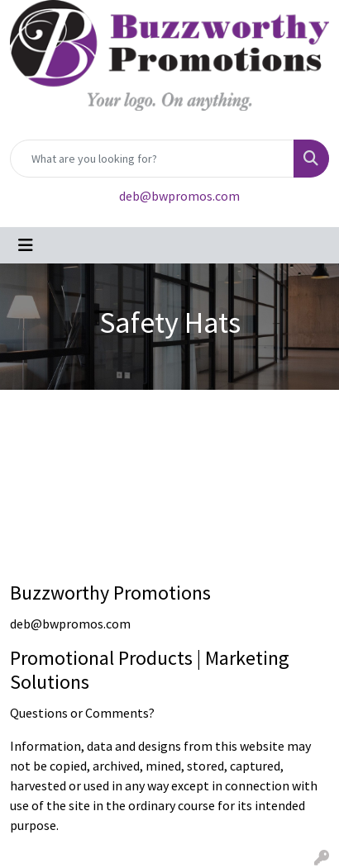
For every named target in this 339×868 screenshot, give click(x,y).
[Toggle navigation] (26, 245)
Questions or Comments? (82, 713)
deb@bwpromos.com (179, 196)
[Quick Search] (152, 159)
